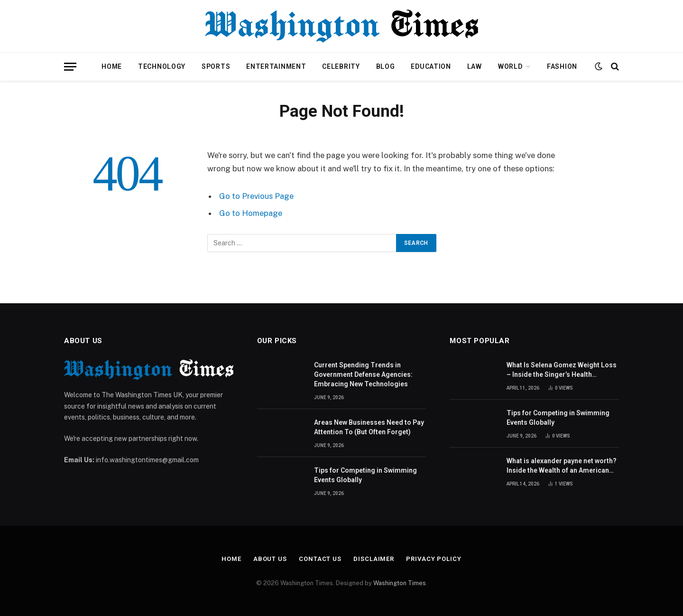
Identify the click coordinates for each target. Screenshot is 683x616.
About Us (270, 559)
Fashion (562, 66)
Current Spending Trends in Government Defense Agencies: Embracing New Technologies (363, 374)
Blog (386, 66)
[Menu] (70, 67)
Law (475, 66)
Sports (216, 66)
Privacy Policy (434, 559)
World (510, 66)
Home (112, 66)
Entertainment (276, 66)
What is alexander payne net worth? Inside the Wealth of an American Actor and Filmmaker (562, 466)
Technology (162, 66)
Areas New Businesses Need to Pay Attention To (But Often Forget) (369, 427)
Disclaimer (374, 559)
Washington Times (400, 583)
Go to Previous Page (256, 196)
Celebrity (341, 66)
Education (431, 66)
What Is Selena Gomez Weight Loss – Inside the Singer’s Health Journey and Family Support (562, 370)
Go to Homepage (251, 213)
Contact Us (320, 559)
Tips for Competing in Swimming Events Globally (365, 475)
